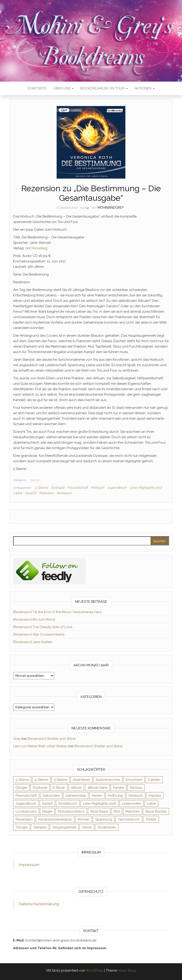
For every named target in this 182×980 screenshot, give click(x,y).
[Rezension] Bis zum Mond (34, 619)
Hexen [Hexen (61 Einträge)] (97, 796)
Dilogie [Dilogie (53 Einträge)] (21, 788)
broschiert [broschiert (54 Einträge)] (134, 780)
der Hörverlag (36, 248)
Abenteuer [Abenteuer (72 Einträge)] (81, 780)
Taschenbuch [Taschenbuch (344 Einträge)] (129, 819)
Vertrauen (64, 493)
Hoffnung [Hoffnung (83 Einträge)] (115, 796)
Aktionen (145, 88)
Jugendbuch (117, 488)
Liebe (18, 493)
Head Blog (127, 970)
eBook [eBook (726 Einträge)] (76, 788)
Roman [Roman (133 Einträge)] (84, 819)
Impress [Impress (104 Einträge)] (155, 796)
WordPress (95, 970)
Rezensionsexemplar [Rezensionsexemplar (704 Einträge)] (55, 819)
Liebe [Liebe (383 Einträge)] (151, 803)
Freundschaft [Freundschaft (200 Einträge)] (26, 796)
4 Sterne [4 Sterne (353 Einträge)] (41, 780)
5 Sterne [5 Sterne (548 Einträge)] (61, 780)
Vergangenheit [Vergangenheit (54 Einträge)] (64, 827)
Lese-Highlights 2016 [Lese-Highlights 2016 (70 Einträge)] (99, 803)
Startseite (37, 88)
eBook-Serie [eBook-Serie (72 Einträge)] (97, 788)
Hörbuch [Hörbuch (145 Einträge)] (136, 796)
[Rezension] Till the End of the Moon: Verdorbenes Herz (57, 612)
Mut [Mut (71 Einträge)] (117, 811)
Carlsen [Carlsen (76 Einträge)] (154, 780)
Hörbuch (97, 488)
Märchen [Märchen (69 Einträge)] (133, 811)
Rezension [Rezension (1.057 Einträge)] (24, 819)
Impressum (29, 865)
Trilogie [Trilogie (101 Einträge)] (22, 827)
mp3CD (31, 493)
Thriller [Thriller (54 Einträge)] (151, 819)
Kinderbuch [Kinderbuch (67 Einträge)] (68, 803)
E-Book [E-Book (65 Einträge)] (59, 788)
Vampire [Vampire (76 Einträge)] (40, 827)
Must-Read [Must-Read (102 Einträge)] (99, 811)
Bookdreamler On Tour (104, 88)
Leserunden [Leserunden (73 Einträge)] (131, 803)
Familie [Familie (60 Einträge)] (119, 788)
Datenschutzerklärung (39, 904)
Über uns (64, 88)
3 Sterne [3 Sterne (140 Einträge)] (22, 780)
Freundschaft (78, 488)
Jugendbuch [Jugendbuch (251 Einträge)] (26, 803)
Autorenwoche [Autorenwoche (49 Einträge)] (108, 780)
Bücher (35, 480)
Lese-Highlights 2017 (146, 488)
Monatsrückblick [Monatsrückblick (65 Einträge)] (71, 811)
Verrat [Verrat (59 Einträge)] (87, 827)
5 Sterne (41, 488)
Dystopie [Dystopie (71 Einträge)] (40, 788)
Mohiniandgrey (111, 208)
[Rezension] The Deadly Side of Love (43, 627)
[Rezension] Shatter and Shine (51, 739)
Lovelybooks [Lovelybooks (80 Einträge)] (26, 811)
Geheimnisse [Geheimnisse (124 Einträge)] (76, 796)
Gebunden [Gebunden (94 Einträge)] (51, 796)
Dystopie (58, 488)
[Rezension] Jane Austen (33, 642)
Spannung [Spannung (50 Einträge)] (104, 819)
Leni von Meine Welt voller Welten (40, 746)
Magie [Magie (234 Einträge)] (47, 811)
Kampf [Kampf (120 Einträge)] (47, 803)
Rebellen (46, 493)
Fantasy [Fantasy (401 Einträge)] (136, 788)
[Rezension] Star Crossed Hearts (39, 634)
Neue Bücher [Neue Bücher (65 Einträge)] (156, 811)
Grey (17, 739)
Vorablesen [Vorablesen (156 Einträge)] (107, 827)
